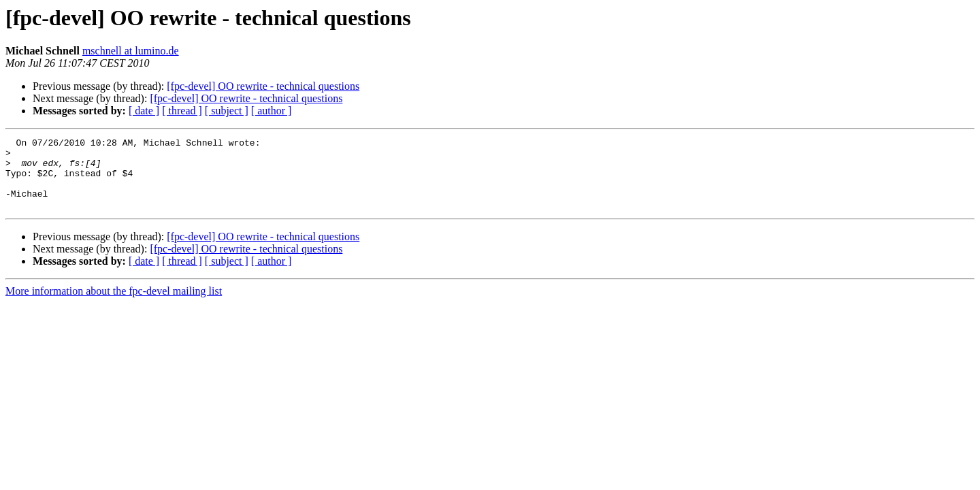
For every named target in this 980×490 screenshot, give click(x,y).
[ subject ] (227, 111)
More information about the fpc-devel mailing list (114, 305)
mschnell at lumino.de (131, 51)
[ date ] (144, 111)
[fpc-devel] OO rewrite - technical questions (263, 86)
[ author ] (272, 111)
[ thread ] (182, 111)
